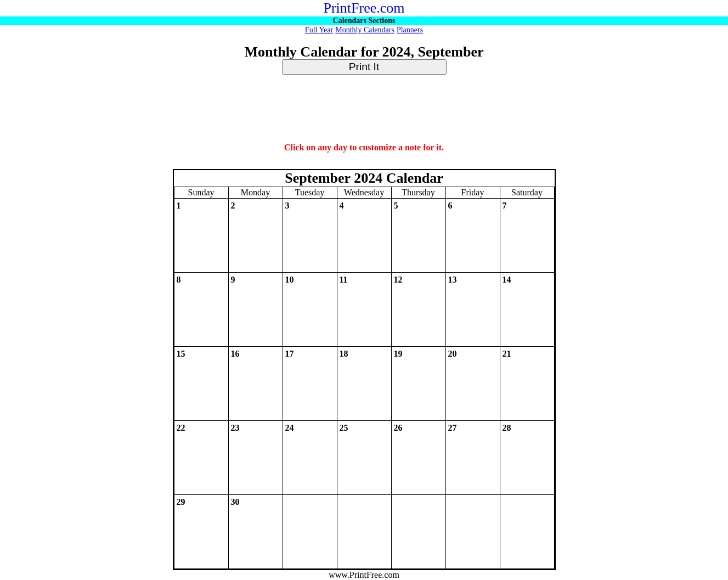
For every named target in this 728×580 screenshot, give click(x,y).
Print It (364, 67)
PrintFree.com (364, 8)
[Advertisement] (364, 109)
